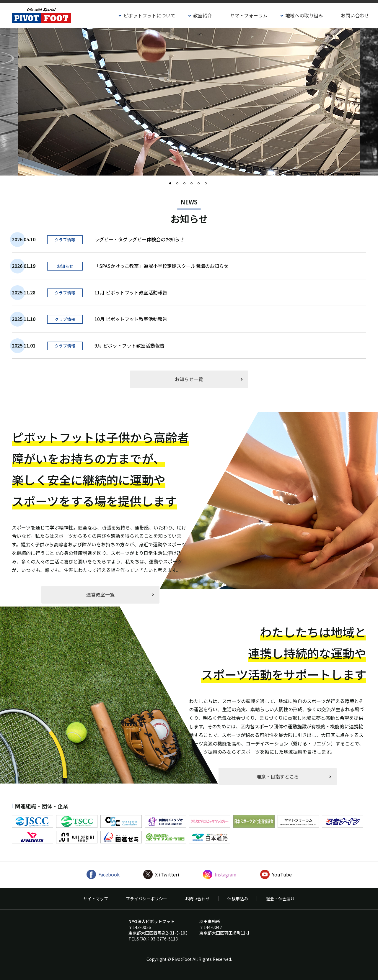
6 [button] (208, 185)
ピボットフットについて (149, 15)
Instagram (226, 874)
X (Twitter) (167, 874)
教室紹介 (203, 15)
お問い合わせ (355, 15)
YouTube (282, 874)
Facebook (109, 874)
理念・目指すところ (278, 776)
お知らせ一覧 (189, 379)
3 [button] (186, 185)
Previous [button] (23, 102)
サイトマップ (96, 899)
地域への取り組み (304, 15)
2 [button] (179, 185)
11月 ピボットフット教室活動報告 (131, 292)
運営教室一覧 (100, 594)
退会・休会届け (280, 899)
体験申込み (238, 899)
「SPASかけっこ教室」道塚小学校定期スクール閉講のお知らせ (162, 266)
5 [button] (201, 185)
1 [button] (172, 185)
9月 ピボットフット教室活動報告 (129, 345)
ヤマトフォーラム (249, 15)
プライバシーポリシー (146, 899)
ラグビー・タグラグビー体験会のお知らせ (139, 239)
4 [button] (193, 185)
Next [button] (355, 102)
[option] (189, 102)
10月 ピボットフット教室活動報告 (131, 319)
